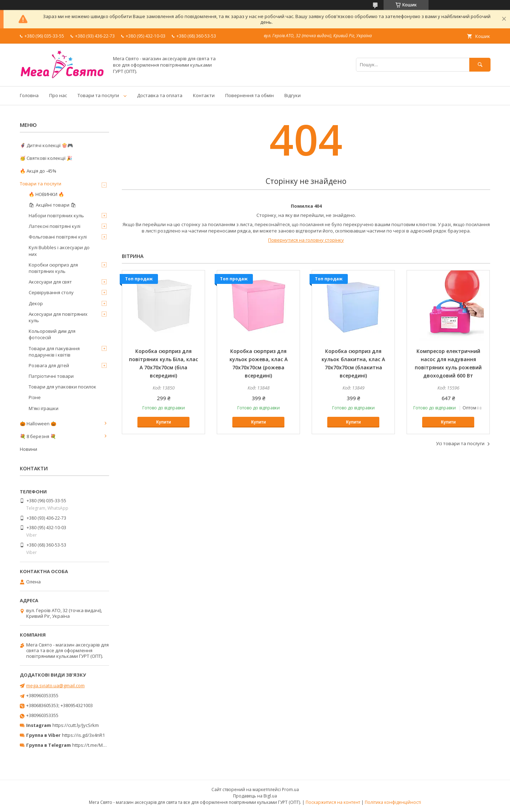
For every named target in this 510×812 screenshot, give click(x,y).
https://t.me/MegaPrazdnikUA (104, 745)
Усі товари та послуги (460, 443)
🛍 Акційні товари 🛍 (53, 205)
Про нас (58, 95)
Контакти (204, 95)
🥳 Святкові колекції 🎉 (46, 158)
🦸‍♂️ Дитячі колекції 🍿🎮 (46, 145)
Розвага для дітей (49, 365)
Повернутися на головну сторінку (306, 240)
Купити (164, 422)
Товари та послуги (98, 95)
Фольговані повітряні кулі (58, 237)
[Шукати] (480, 65)
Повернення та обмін (250, 95)
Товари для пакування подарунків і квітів (54, 352)
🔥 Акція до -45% (38, 171)
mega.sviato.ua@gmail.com (55, 685)
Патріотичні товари (51, 376)
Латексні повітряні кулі (55, 226)
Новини (29, 449)
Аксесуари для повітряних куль (58, 317)
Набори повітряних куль (56, 215)
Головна (29, 95)
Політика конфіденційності (393, 802)
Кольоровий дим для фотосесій (52, 334)
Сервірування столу (51, 292)
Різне (35, 397)
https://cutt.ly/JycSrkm (76, 725)
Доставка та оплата (160, 95)
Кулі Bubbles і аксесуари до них (59, 251)
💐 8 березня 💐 (38, 436)
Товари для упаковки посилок (63, 387)
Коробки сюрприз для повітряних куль (53, 268)
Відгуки (293, 95)
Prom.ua (290, 789)
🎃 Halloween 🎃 (38, 424)
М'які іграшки (44, 408)
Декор (36, 303)
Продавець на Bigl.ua (255, 796)
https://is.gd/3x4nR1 (83, 735)
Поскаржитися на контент (333, 802)
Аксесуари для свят (50, 282)
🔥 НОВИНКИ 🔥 (46, 194)
